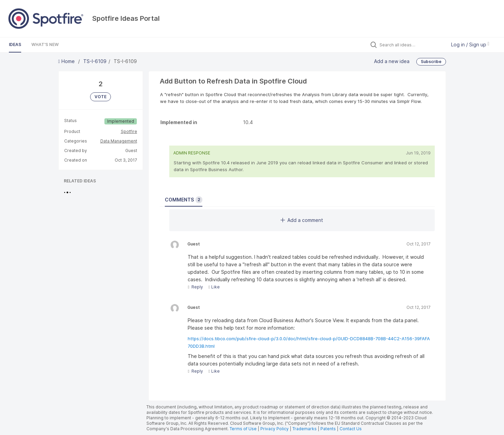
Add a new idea (392, 61)
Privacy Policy (275, 429)
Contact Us (351, 429)
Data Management (119, 141)
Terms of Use (243, 429)
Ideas (15, 44)
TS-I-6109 (95, 61)
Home (67, 61)
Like (214, 287)
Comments (184, 200)
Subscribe (431, 62)
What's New (45, 44)
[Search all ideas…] (411, 45)
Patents (328, 429)
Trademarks (305, 429)
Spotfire (129, 131)
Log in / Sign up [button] (470, 44)
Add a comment (302, 220)
